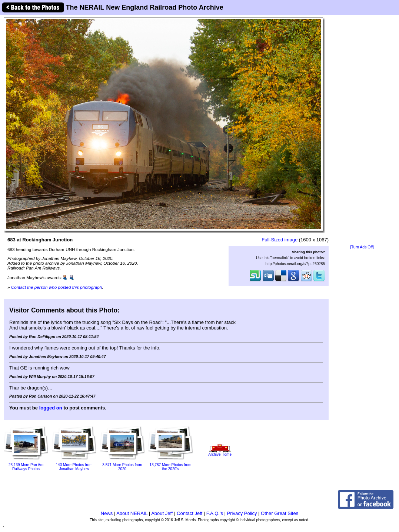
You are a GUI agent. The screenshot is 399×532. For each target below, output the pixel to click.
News (107, 513)
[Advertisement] (362, 130)
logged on (51, 408)
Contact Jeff (189, 513)
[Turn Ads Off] (362, 247)
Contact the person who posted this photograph (57, 287)
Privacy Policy (242, 513)
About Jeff (162, 513)
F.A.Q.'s (215, 513)
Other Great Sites (280, 513)
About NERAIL (132, 513)
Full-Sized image (280, 240)
